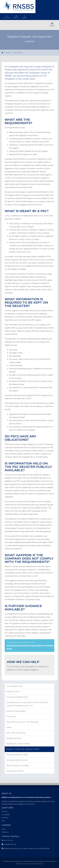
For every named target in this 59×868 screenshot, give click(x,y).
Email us (16, 17)
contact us (42, 667)
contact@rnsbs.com (10, 844)
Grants (9, 727)
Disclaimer (5, 818)
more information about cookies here (32, 864)
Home (4, 829)
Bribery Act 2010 (13, 692)
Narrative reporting (14, 738)
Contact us (5, 832)
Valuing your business (15, 771)
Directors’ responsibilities (16, 711)
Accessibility (6, 815)
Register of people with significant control (23, 749)
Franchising (11, 716)
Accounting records (14, 686)
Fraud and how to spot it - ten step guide (22, 722)
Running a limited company (17, 755)
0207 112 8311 (7, 17)
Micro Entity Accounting (16, 733)
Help (3, 821)
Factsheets (7, 53)
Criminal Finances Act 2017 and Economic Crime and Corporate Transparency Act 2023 (27, 704)
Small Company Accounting (18, 766)
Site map (5, 812)
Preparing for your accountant (18, 744)
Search (25, 17)
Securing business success (17, 760)
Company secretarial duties (17, 697)
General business (18, 53)
